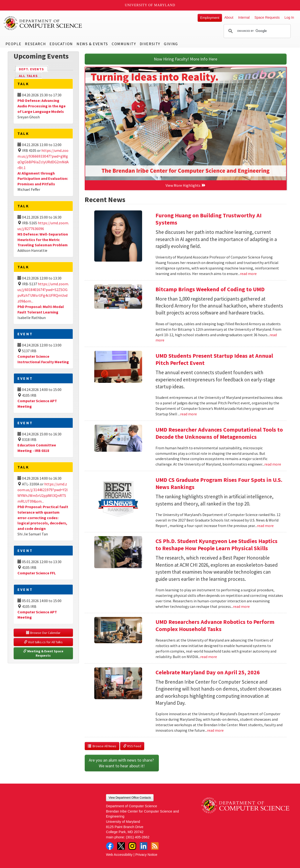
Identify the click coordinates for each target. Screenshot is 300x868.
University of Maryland (150, 5)
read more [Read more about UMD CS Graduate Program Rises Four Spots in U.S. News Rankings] (265, 526)
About (229, 17)
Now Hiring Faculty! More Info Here (186, 59)
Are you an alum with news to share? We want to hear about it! (122, 763)
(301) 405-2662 (138, 837)
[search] (256, 31)
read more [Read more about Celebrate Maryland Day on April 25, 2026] (215, 730)
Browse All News (102, 746)
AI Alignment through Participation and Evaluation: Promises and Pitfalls (43, 179)
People (14, 44)
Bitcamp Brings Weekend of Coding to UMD (210, 289)
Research (35, 44)
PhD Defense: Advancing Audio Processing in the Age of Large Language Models (42, 106)
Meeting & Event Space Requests (44, 653)
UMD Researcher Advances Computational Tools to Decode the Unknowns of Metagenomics (219, 433)
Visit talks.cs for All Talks (43, 642)
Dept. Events (33, 69)
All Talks (28, 76)
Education (61, 44)
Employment (210, 18)
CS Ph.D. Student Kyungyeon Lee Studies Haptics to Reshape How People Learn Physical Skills (217, 545)
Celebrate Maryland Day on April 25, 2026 (208, 672)
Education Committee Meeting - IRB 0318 (37, 448)
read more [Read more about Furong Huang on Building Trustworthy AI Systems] (248, 274)
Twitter (121, 846)
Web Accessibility (119, 855)
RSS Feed (132, 746)
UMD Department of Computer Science (43, 23)
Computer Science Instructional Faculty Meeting (43, 359)
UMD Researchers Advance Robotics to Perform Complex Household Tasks (215, 625)
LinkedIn (144, 846)
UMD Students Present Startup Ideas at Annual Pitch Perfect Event (214, 359)
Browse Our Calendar (43, 633)
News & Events (92, 44)
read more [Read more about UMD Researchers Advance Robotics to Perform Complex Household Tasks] (209, 657)
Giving (171, 44)
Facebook (110, 846)
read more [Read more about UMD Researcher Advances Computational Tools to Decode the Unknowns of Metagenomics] (273, 464)
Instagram (132, 846)
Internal (244, 17)
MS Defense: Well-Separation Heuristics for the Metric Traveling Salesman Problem (43, 240)
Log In (289, 17)
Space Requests (267, 17)
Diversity (150, 44)
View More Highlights (186, 185)
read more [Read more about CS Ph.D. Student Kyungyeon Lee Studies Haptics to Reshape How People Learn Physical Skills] (241, 606)
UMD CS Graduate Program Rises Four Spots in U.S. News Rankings (219, 483)
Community (124, 44)
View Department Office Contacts (130, 798)
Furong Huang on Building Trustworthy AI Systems (208, 219)
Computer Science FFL (37, 573)
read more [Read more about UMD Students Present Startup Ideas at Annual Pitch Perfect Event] (189, 414)
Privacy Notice (146, 855)
